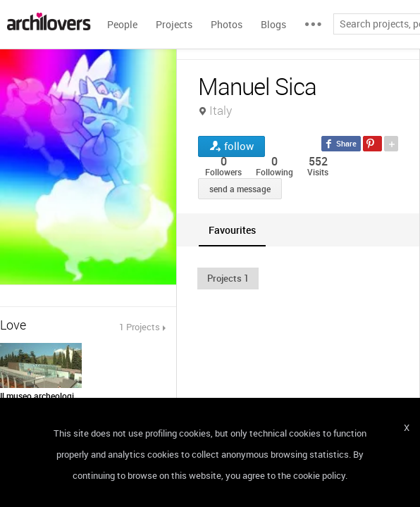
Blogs (273, 24)
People (122, 24)
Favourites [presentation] (232, 230)
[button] (228, 278)
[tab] (232, 230)
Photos (227, 24)
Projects (174, 24)
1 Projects (140, 327)
